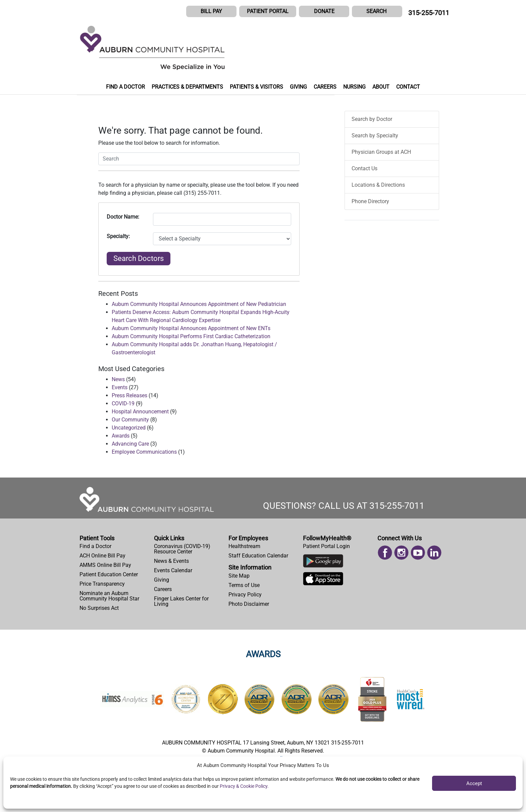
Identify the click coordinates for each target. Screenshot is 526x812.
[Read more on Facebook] (385, 552)
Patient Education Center (109, 574)
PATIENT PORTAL (268, 11)
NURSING (354, 87)
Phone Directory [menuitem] (370, 201)
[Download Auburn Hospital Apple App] (323, 580)
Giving (162, 580)
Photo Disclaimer (249, 604)
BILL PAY (211, 11)
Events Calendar (173, 570)
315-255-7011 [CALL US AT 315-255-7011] (429, 13)
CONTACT (408, 87)
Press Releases (129, 395)
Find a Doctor (95, 546)
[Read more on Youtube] (418, 552)
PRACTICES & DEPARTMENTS (187, 87)
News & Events (171, 561)
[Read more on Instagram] (401, 552)
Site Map (239, 576)
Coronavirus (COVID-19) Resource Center (182, 549)
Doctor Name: (123, 217)
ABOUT (381, 87)
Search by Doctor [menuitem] (372, 119)
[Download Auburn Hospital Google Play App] (323, 563)
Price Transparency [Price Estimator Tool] (102, 584)
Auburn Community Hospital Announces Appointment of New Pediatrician (199, 304)
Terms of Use (244, 585)
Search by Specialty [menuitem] (375, 136)
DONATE (324, 11)
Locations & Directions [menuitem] (378, 185)
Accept (474, 783)
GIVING (298, 87)
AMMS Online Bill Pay (105, 565)
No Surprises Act (99, 608)
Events (120, 387)
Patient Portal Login (326, 546)
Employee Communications (144, 452)
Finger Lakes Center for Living (181, 601)
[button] (377, 11)
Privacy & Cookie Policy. (244, 786)
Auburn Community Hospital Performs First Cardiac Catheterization (191, 336)
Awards (121, 436)
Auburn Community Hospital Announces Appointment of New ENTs (191, 328)
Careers (163, 589)
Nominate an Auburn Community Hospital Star (109, 596)
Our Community (130, 420)
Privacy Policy (245, 595)
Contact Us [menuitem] (364, 168)
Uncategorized (129, 428)
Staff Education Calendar (258, 556)
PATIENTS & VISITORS (256, 87)
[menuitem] (114, 546)
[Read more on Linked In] (434, 552)
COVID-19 (123, 403)
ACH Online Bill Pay (102, 556)
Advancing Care (130, 444)
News (118, 379)
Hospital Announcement (140, 412)
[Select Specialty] (222, 239)
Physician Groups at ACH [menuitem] (381, 152)
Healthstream (244, 546)
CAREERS (325, 87)
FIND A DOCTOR (125, 87)
